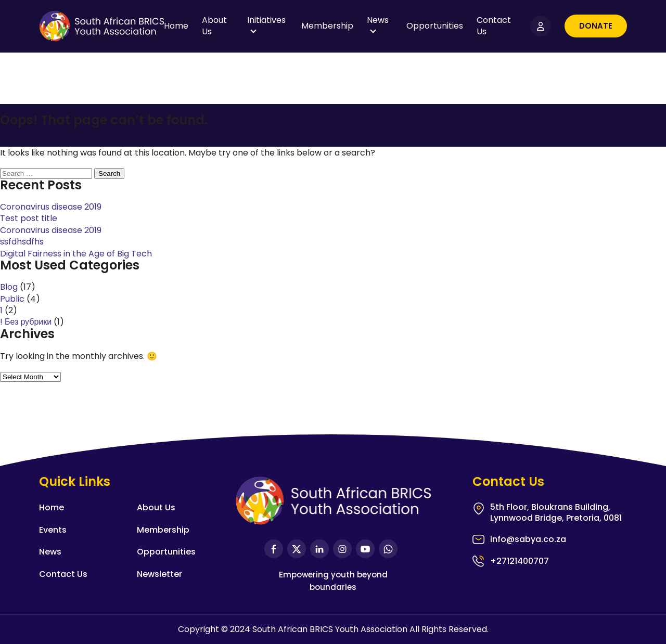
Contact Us (494, 26)
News (378, 20)
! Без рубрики (26, 322)
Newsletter (159, 574)
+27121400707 (520, 561)
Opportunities (435, 26)
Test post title (29, 218)
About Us (214, 26)
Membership (327, 26)
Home (176, 26)
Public (12, 299)
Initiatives (266, 20)
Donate (596, 26)
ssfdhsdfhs (22, 242)
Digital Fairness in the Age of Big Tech (76, 254)
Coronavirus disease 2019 (51, 207)
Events (53, 530)
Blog (9, 287)
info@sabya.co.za (528, 540)
